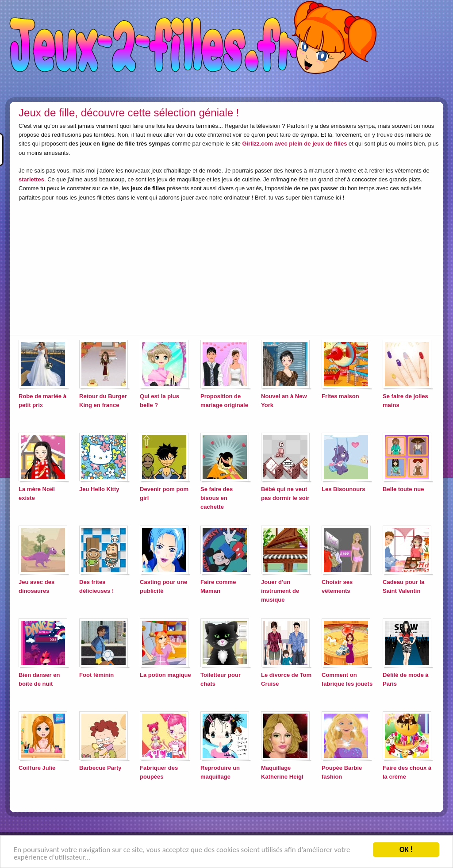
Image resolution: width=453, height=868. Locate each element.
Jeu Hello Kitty (99, 489)
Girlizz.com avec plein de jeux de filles (295, 144)
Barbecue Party (100, 768)
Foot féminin (96, 675)
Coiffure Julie (37, 768)
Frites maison (340, 396)
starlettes (31, 179)
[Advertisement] (137, 266)
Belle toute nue (403, 489)
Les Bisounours (343, 489)
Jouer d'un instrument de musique (280, 591)
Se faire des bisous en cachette (217, 498)
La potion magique (165, 675)
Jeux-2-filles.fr (226, 49)
